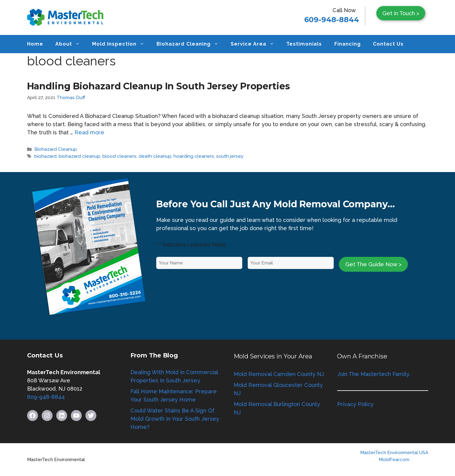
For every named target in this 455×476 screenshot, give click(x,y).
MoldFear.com (394, 460)
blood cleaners (119, 156)
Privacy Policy (355, 404)
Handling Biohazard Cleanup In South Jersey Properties (159, 86)
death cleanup (155, 156)
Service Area (255, 44)
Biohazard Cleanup (56, 149)
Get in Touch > (401, 13)
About (71, 44)
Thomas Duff (71, 98)
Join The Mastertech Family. (374, 374)
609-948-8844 (332, 20)
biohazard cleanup (79, 156)
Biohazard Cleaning (191, 44)
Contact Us (388, 44)
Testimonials (304, 44)
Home (35, 44)
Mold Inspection (121, 44)
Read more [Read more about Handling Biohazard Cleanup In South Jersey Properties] (89, 132)
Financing (348, 44)
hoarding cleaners (194, 156)
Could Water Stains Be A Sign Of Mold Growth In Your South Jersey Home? (175, 419)
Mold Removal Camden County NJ (279, 374)
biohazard (45, 156)
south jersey (230, 156)
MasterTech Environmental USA (394, 453)
